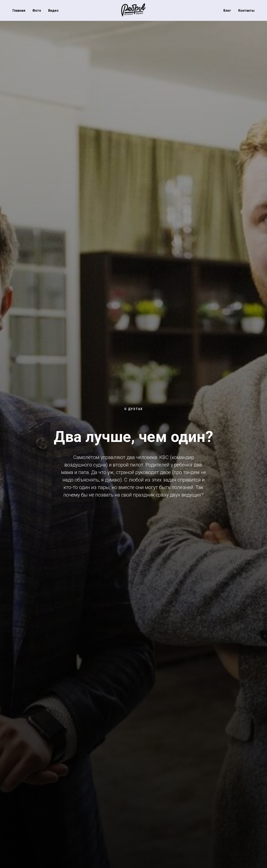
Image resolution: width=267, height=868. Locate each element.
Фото (37, 11)
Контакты (246, 11)
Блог (227, 11)
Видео (53, 11)
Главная (19, 11)
